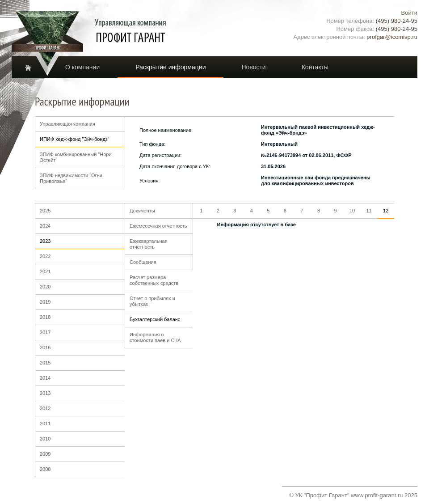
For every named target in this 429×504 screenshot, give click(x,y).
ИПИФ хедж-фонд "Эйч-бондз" (75, 139)
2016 (45, 347)
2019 (45, 302)
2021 (45, 271)
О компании (82, 67)
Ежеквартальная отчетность (149, 244)
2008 (45, 469)
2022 (45, 256)
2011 (45, 424)
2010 (45, 439)
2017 (45, 332)
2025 (45, 211)
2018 (45, 317)
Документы (142, 211)
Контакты (315, 67)
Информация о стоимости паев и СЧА (155, 337)
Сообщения (143, 262)
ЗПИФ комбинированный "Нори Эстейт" (76, 157)
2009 (45, 454)
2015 (45, 363)
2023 (45, 241)
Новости (253, 67)
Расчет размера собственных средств (154, 280)
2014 (45, 378)
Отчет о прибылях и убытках (152, 301)
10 (352, 211)
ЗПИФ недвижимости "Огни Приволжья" (71, 178)
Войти (409, 13)
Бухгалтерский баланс (155, 319)
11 (369, 211)
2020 (45, 287)
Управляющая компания (67, 124)
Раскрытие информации (170, 67)
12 (386, 211)
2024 (45, 226)
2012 (45, 408)
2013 (45, 393)
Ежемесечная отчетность (158, 226)
